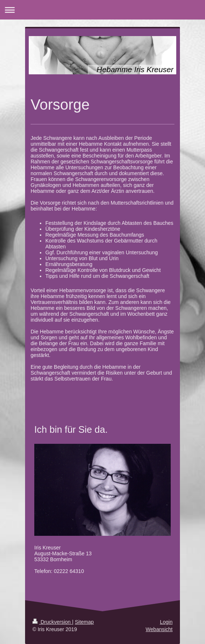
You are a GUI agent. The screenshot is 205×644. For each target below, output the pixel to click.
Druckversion (52, 622)
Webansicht (159, 629)
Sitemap (84, 622)
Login (166, 622)
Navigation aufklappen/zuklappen (102, 10)
